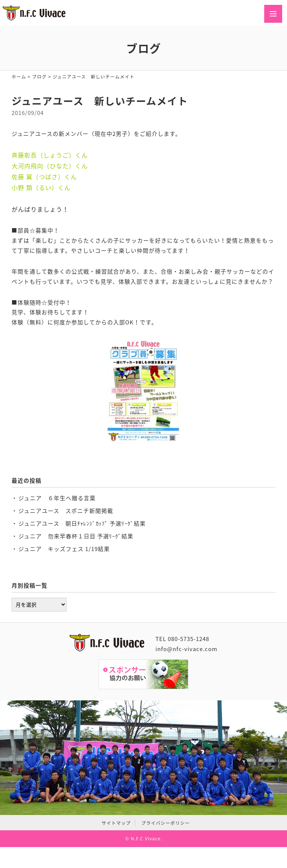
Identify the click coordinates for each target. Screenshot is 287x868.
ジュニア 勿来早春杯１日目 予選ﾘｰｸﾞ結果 (76, 536)
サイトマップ (116, 823)
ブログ (39, 77)
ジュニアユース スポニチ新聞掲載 (66, 511)
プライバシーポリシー (166, 823)
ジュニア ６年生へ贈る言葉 (57, 498)
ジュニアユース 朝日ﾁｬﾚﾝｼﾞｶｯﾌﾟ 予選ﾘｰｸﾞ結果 (82, 523)
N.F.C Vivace (146, 839)
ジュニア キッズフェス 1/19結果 (64, 549)
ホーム (19, 77)
